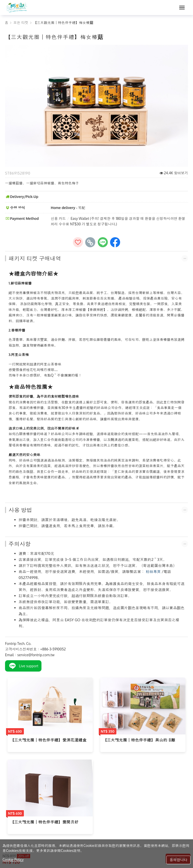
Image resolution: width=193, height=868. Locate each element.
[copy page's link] (90, 242)
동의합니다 (178, 860)
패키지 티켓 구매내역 (35, 258)
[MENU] (182, 8)
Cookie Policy (13, 860)
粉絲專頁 (153, 572)
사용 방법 (20, 510)
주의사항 (20, 544)
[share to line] (103, 242)
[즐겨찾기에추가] (78, 242)
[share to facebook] (115, 242)
